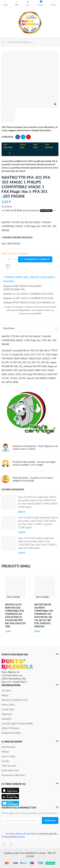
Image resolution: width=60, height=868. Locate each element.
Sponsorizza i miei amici (13, 775)
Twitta (23, 137)
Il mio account (9, 766)
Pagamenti (7, 714)
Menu (6, 2)
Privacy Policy (8, 705)
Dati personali (8, 747)
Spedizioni (6, 719)
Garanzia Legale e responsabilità (17, 723)
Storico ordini (8, 756)
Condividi (18, 137)
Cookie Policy (8, 709)
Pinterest (28, 137)
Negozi (5, 695)
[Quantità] (9, 259)
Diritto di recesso (10, 728)
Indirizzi (5, 752)
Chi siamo (6, 691)
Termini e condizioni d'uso (15, 700)
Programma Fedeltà (11, 733)
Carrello (5, 761)
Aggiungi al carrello (35, 259)
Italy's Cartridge (13, 597)
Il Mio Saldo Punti (10, 770)
